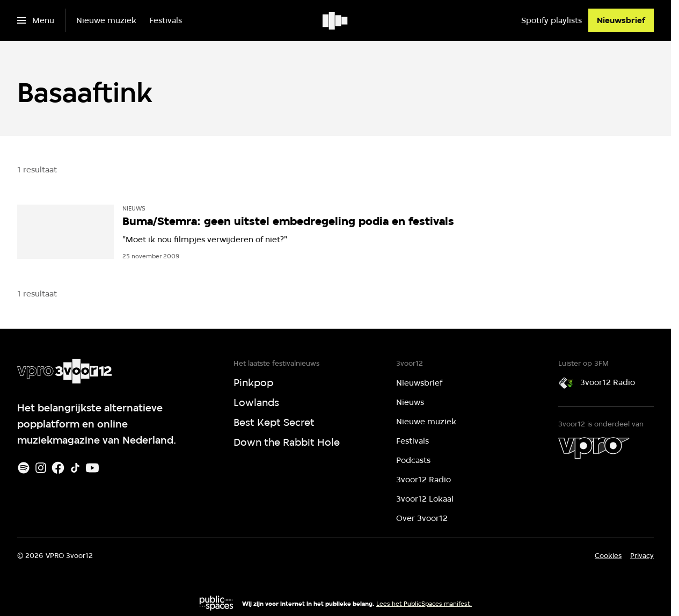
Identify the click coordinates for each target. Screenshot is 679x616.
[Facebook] (58, 468)
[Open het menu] (36, 20)
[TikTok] (75, 468)
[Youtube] (92, 468)
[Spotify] (24, 468)
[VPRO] (594, 448)
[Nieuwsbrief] (621, 20)
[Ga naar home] (336, 20)
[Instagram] (41, 468)
